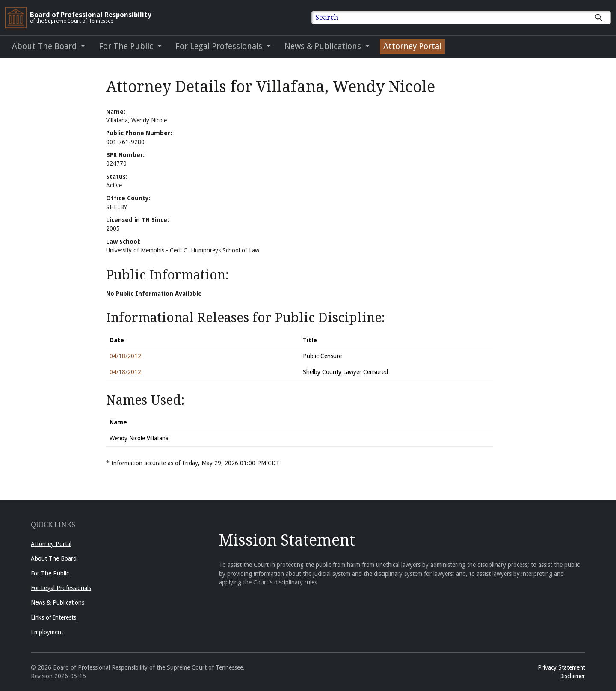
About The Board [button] (45, 46)
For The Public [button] (127, 46)
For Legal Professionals (61, 588)
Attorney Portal (51, 544)
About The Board (54, 558)
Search (327, 17)
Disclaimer (572, 676)
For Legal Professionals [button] (220, 46)
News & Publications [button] (324, 46)
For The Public (50, 573)
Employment (47, 632)
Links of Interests (53, 617)
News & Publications (58, 602)
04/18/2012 (125, 356)
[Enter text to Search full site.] (466, 18)
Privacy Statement (561, 667)
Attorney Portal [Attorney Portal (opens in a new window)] (412, 46)
